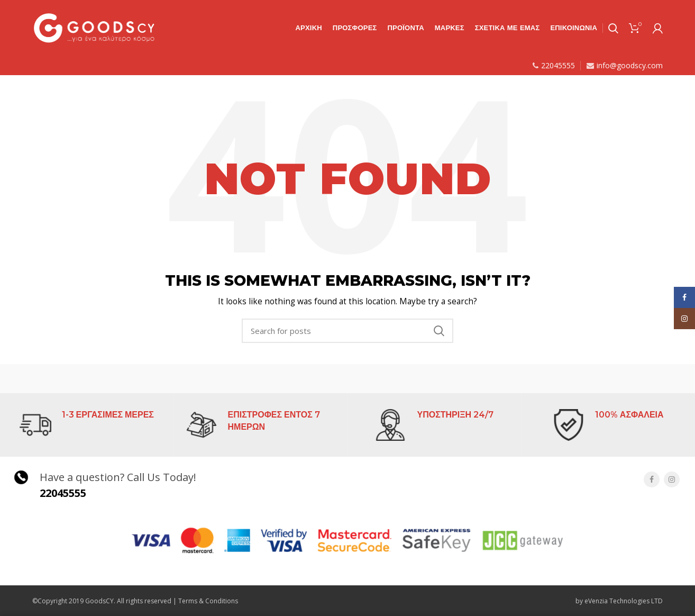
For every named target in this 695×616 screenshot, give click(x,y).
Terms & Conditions (208, 601)
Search (439, 331)
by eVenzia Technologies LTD (619, 601)
